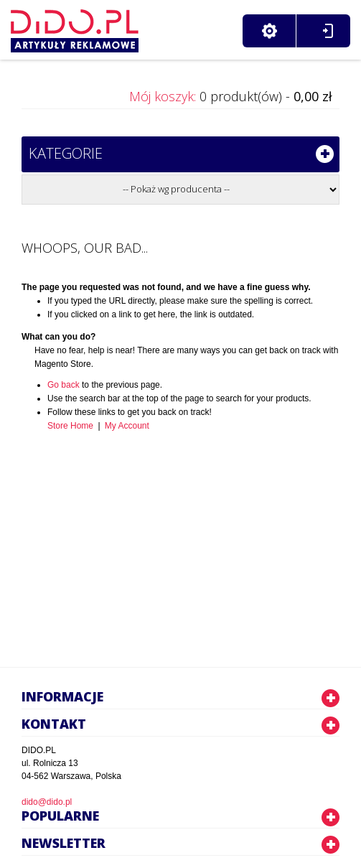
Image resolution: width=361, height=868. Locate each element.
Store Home (70, 426)
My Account (127, 426)
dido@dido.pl (47, 802)
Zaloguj (328, 31)
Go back (64, 385)
